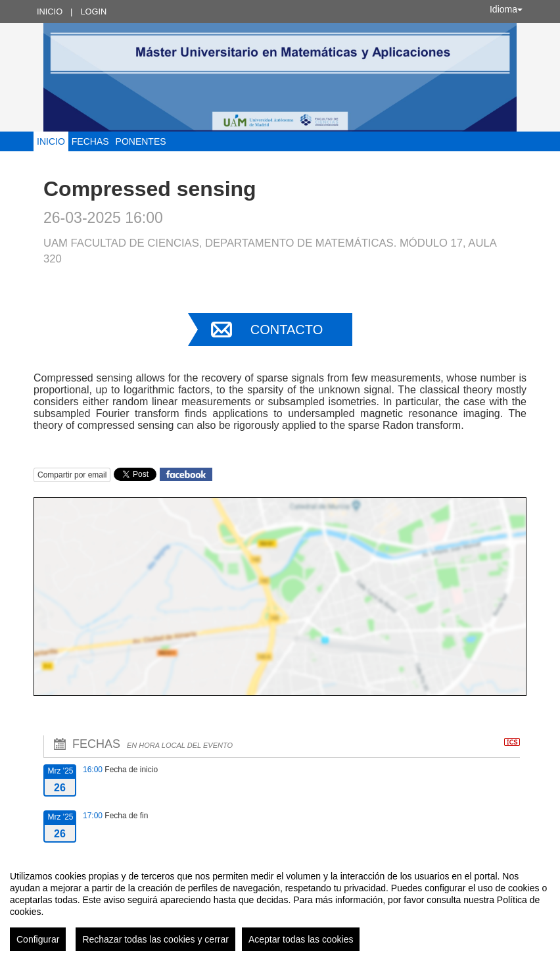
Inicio (50, 12)
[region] (280, 906)
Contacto (287, 330)
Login (93, 12)
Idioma (506, 9)
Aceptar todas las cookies (301, 939)
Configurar (38, 939)
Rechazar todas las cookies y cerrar (155, 939)
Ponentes (141, 141)
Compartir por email (72, 475)
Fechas (90, 141)
